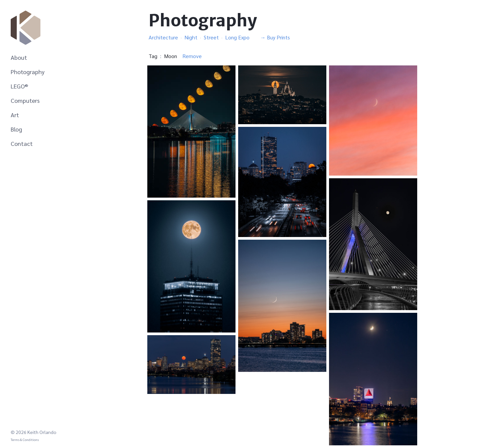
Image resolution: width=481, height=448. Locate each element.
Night (191, 37)
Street (211, 37)
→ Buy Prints (275, 37)
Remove (192, 56)
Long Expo (237, 37)
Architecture (163, 37)
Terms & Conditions (25, 439)
